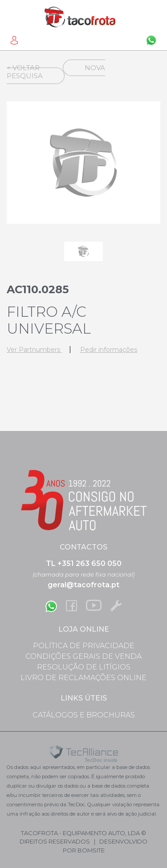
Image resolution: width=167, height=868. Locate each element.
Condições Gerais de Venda (83, 656)
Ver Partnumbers (34, 350)
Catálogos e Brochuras (84, 715)
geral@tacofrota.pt (83, 585)
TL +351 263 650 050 (84, 563)
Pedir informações (109, 350)
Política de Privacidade (84, 646)
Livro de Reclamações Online (83, 678)
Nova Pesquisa (56, 72)
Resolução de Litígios (84, 667)
